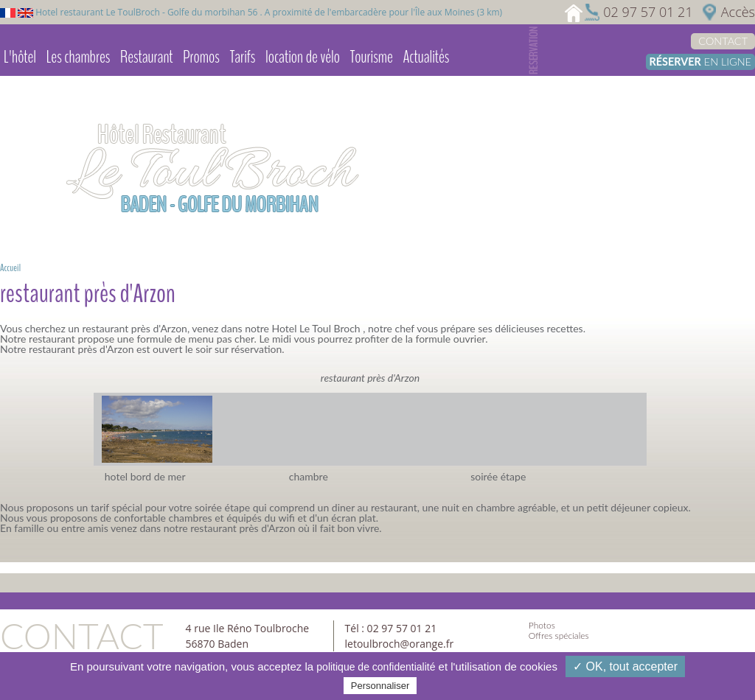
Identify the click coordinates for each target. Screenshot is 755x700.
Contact (723, 41)
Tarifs (243, 57)
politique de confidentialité (376, 667)
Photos (542, 625)
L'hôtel (20, 57)
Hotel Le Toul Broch (315, 328)
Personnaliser (380, 686)
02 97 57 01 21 (648, 12)
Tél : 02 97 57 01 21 (391, 628)
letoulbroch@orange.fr (400, 644)
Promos (201, 57)
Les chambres (79, 57)
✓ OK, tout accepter (625, 666)
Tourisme (372, 57)
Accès (738, 12)
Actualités (426, 57)
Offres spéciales (559, 636)
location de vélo (303, 57)
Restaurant (147, 57)
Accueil (10, 268)
